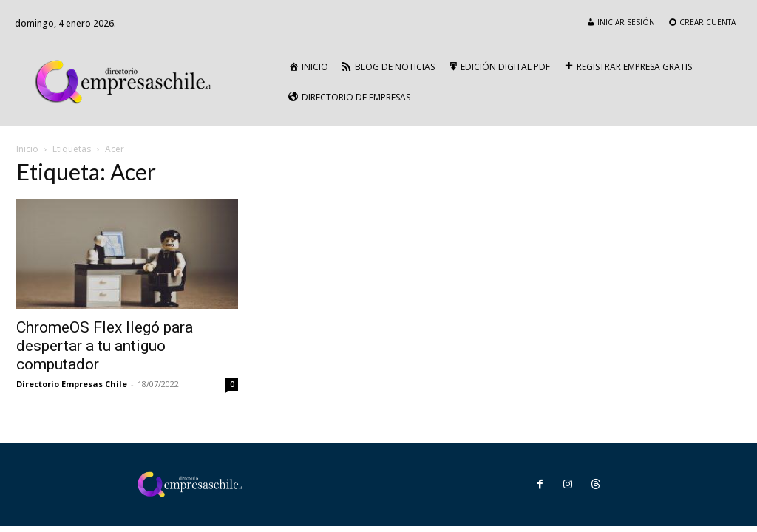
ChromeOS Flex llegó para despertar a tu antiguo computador (105, 346)
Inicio (27, 149)
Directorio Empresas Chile (72, 384)
